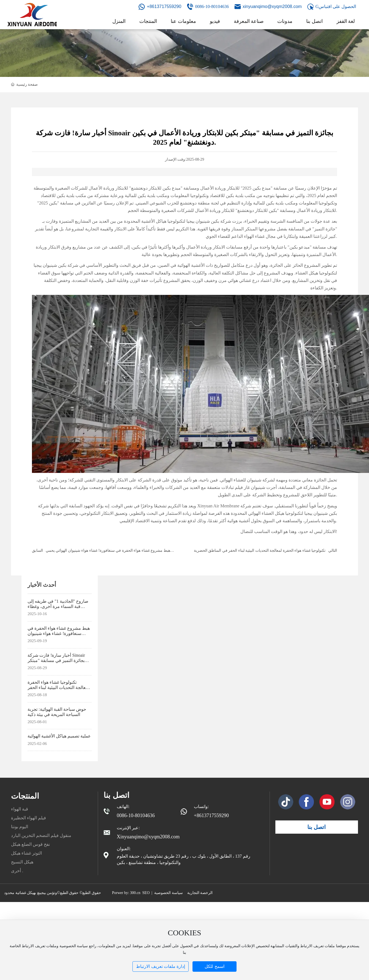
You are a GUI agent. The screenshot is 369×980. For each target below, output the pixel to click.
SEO (146, 893)
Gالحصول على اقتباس (336, 6)
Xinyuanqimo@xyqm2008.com (148, 837)
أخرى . (17, 871)
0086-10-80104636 (212, 6)
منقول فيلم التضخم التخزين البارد (41, 835)
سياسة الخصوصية (169, 893)
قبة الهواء (20, 809)
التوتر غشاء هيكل (26, 853)
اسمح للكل (214, 966)
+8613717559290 (164, 6)
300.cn (135, 893)
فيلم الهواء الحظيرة (29, 818)
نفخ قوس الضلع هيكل (30, 844)
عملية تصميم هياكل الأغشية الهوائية (59, 736)
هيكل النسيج (22, 862)
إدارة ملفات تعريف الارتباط (161, 966)
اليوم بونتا (20, 827)
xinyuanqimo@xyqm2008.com (272, 6)
